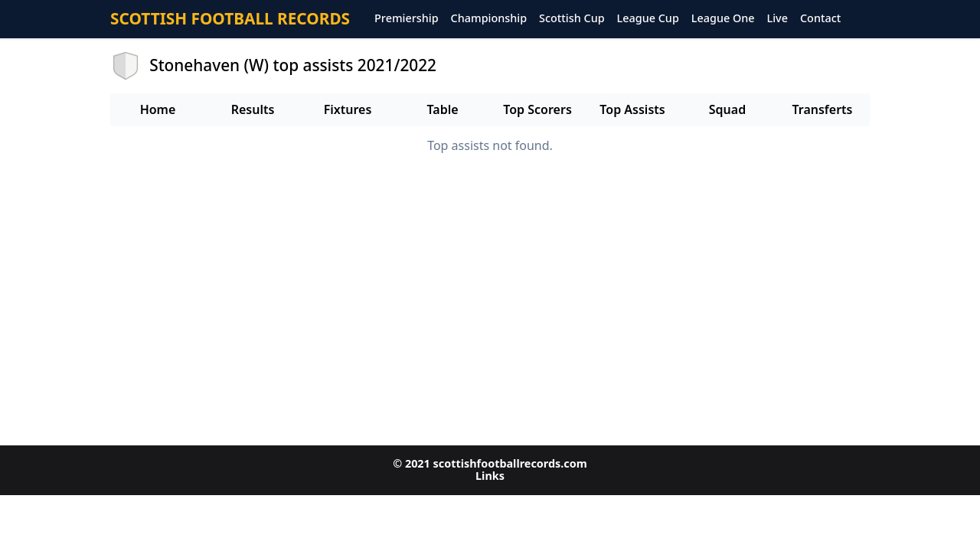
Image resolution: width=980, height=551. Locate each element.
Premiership (407, 19)
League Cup (648, 19)
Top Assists (632, 109)
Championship (489, 19)
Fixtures (348, 109)
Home (158, 109)
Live (777, 19)
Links (490, 476)
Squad (727, 109)
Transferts (822, 109)
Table (442, 109)
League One (723, 19)
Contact (820, 19)
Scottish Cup (572, 19)
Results (253, 109)
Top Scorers (537, 109)
